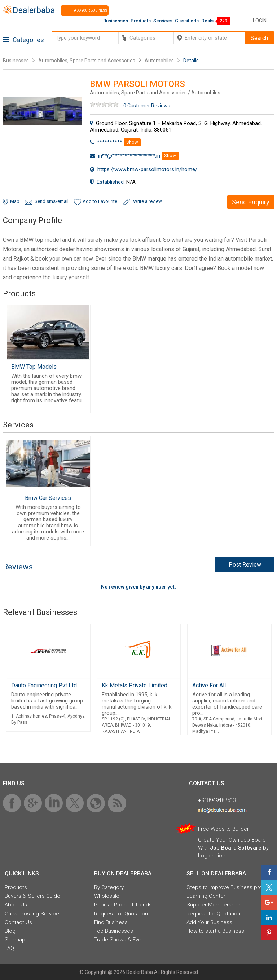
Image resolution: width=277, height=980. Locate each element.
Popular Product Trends (123, 905)
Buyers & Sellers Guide (32, 896)
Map (15, 201)
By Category (109, 887)
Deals (207, 21)
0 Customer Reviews (147, 106)
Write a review (148, 201)
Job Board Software (236, 848)
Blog (10, 931)
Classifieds (187, 21)
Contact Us (18, 922)
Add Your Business (209, 922)
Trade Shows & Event (120, 940)
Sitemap (15, 940)
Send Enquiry (251, 202)
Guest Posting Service (32, 914)
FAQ (9, 948)
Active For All (209, 685)
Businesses (116, 21)
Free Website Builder (223, 829)
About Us (16, 905)
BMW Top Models (34, 367)
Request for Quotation (121, 914)
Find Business (111, 922)
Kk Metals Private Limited (135, 685)
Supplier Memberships (214, 905)
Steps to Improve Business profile (228, 887)
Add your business (84, 11)
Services (163, 21)
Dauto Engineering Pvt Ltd (44, 685)
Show (132, 142)
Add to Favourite (100, 201)
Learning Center (206, 896)
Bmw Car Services (48, 498)
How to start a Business (215, 931)
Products (141, 21)
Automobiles (159, 61)
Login (260, 21)
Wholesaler (108, 896)
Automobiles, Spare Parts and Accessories (87, 61)
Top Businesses (114, 931)
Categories (23, 40)
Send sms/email (52, 201)
